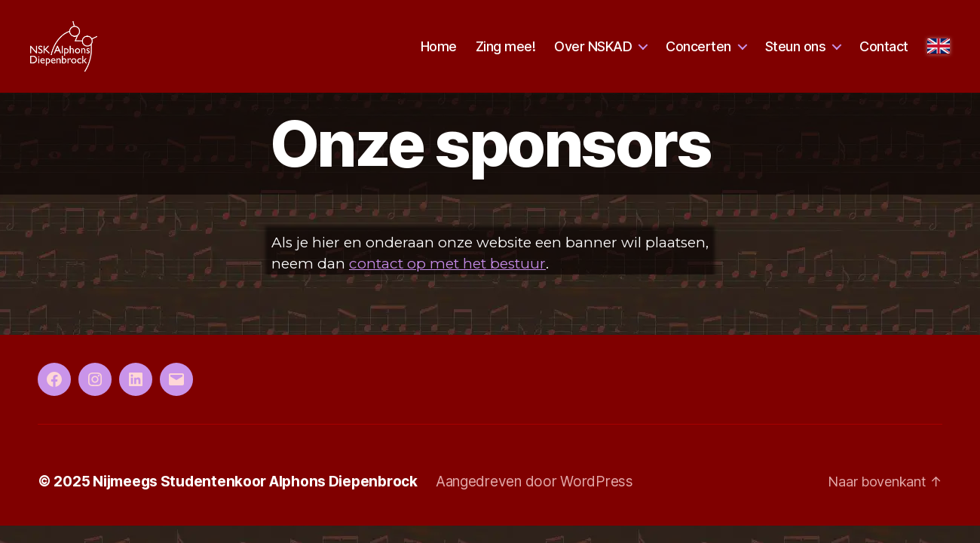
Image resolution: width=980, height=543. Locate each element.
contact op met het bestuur (447, 282)
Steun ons (796, 55)
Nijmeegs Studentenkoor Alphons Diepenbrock (255, 500)
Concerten (698, 55)
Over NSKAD (593, 55)
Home (439, 55)
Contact (884, 55)
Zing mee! (506, 55)
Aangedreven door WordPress (534, 500)
